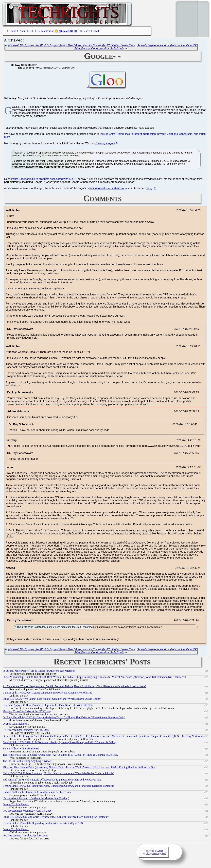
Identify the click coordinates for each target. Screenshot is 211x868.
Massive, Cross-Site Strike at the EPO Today (27, 712)
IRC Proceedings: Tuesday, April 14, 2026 (25, 836)
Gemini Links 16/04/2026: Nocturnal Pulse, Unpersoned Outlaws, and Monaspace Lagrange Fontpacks (58, 787)
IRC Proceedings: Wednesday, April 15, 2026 (27, 811)
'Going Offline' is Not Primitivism (21, 749)
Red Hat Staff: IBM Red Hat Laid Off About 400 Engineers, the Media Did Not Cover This (52, 780)
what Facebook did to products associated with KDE (43, 180)
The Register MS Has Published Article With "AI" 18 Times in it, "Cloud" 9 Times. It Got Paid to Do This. (60, 756)
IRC (32, 31)
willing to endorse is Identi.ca (107, 189)
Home (13, 31)
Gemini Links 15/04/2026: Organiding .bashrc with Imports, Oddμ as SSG (43, 824)
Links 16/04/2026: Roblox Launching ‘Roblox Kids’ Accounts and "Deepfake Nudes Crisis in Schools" (58, 774)
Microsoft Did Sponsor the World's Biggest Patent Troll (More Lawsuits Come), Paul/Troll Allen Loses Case (72, 46)
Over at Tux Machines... (16, 724)
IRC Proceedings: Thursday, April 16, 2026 (26, 731)
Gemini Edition (46, 31)
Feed (96, 31)
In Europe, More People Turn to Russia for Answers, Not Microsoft (39, 672)
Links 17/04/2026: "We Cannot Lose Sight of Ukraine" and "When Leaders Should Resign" (52, 700)
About (23, 31)
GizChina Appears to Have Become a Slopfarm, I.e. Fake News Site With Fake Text (48, 706)
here (149, 189)
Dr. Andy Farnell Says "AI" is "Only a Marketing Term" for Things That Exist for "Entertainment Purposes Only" (64, 718)
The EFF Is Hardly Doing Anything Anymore (27, 762)
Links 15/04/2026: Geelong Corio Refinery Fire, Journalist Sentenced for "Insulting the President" (56, 818)
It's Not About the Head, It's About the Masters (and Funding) (36, 799)
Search (87, 31)
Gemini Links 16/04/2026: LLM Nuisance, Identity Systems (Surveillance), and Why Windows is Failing (59, 743)
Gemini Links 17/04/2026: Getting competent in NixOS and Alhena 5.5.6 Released (47, 693)
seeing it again (106, 144)
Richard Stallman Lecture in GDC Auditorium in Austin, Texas (37, 793)
